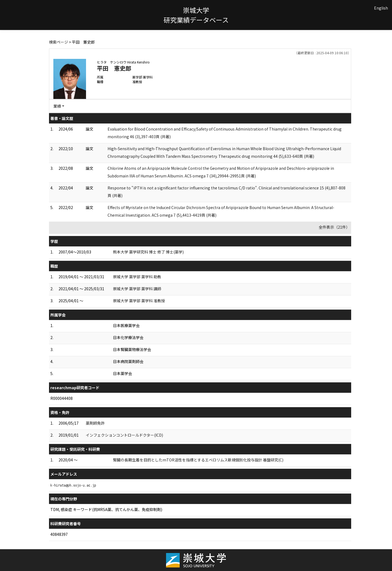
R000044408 (62, 398)
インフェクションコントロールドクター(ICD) (124, 435)
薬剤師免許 (95, 423)
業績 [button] (57, 106)
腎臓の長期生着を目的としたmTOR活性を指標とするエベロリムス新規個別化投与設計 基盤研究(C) (198, 460)
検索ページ (59, 42)
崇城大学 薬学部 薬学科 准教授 (139, 301)
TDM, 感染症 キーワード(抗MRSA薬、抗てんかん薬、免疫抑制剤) (106, 509)
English (381, 8)
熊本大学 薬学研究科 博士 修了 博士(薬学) (148, 252)
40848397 (59, 534)
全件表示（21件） (334, 227)
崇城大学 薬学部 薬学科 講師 (137, 289)
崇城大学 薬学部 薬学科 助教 (137, 277)
